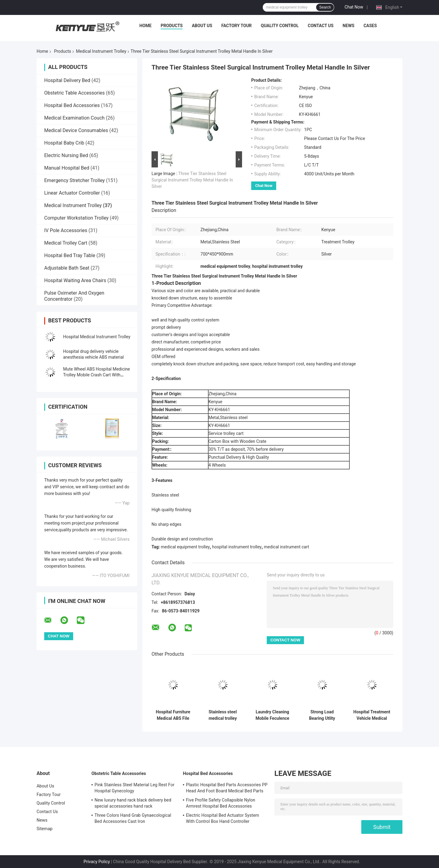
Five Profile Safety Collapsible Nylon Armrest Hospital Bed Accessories (221, 803)
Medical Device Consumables (76, 130)
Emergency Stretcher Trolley (75, 180)
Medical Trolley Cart (66, 243)
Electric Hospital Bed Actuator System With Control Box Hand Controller (223, 818)
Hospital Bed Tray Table (70, 255)
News (349, 26)
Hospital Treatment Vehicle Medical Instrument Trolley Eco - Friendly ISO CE (372, 715)
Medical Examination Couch (74, 118)
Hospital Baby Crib (64, 143)
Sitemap (45, 829)
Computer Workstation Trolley (76, 218)
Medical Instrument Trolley (101, 51)
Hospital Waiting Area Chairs (75, 280)
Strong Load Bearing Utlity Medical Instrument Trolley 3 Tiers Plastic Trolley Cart (322, 715)
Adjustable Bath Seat (67, 268)
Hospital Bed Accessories (72, 105)
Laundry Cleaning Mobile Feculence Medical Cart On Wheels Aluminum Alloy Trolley (272, 715)
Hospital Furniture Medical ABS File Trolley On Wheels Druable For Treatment (173, 715)
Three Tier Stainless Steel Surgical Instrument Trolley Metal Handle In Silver (192, 180)
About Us (202, 26)
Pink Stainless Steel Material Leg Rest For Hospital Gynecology (134, 788)
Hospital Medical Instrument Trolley (97, 337)
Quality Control (280, 26)
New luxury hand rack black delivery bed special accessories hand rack (133, 803)
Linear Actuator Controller (72, 193)
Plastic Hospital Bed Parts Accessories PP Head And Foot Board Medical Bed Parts (227, 788)
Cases (370, 26)
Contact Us (320, 26)
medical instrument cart (287, 547)
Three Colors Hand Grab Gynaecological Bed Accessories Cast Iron (133, 818)
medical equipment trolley (186, 547)
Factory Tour (237, 26)
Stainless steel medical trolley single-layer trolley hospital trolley (223, 715)
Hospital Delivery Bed (67, 80)
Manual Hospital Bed (67, 168)
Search (325, 7)
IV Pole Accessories (66, 230)
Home (145, 26)
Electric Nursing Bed (66, 155)
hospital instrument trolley (237, 547)
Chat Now (354, 7)
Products (172, 26)
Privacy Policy (97, 862)
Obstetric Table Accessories (75, 93)
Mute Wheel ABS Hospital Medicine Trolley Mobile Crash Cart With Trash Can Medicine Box (96, 375)
